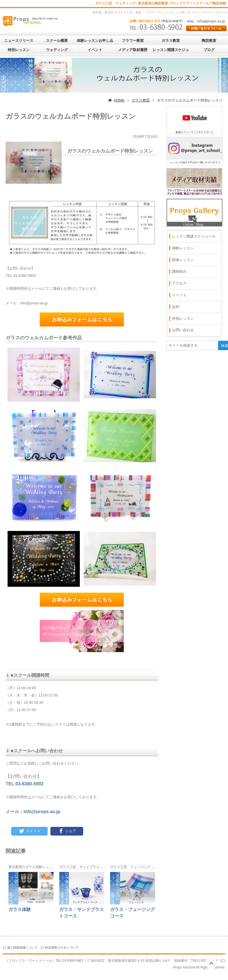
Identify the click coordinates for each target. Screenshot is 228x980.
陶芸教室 (209, 41)
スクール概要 (57, 41)
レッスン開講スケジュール (171, 51)
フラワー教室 (133, 41)
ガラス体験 (20, 909)
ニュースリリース (19, 41)
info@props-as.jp (42, 812)
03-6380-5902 (30, 784)
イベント (95, 50)
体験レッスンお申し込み (95, 42)
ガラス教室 (171, 41)
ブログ (209, 50)
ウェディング (57, 50)
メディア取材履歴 (133, 50)
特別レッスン (19, 50)
